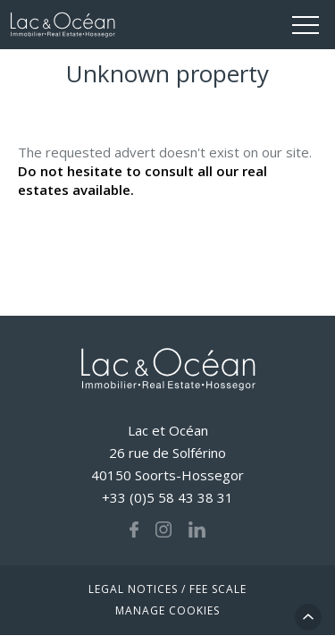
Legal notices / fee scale (167, 589)
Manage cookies (167, 610)
